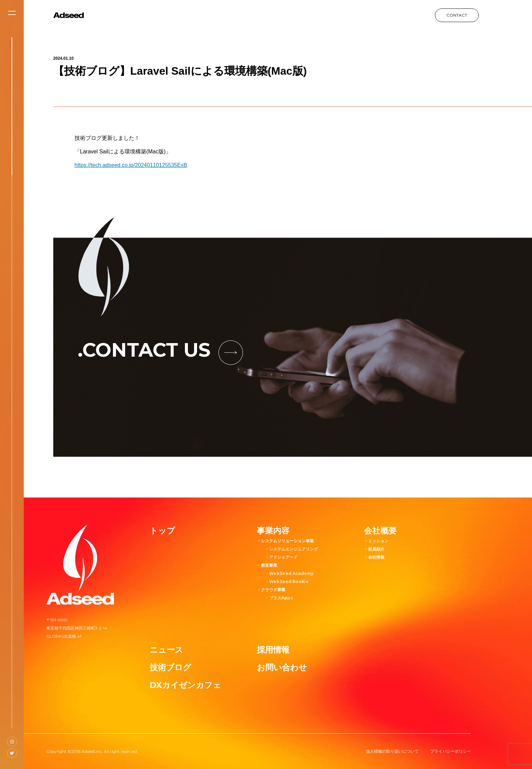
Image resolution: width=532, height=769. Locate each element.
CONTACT (457, 15)
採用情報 (273, 650)
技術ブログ (170, 667)
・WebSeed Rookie (287, 582)
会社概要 (380, 531)
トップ (162, 531)
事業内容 (273, 531)
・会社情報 (374, 557)
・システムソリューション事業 (285, 541)
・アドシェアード (281, 557)
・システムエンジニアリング (291, 549)
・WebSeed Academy (289, 573)
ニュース (166, 650)
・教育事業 (267, 565)
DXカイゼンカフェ (185, 685)
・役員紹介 (374, 549)
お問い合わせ (282, 667)
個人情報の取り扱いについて (392, 751)
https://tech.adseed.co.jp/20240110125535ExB (131, 165)
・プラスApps (279, 598)
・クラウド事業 (271, 590)
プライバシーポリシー (451, 751)
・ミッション (376, 541)
